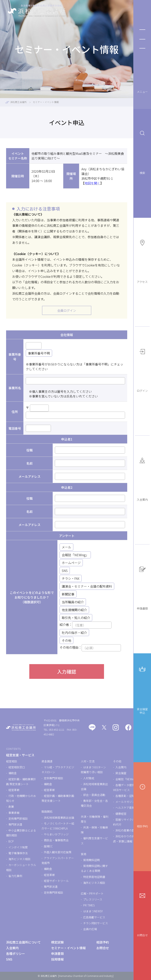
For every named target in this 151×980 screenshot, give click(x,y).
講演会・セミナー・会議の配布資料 (87, 586)
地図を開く (92, 183)
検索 (142, 152)
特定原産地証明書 (94, 877)
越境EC (48, 846)
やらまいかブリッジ (56, 834)
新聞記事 (68, 594)
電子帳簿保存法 (18, 853)
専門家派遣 (15, 824)
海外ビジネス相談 (19, 859)
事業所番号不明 (39, 353)
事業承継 (14, 813)
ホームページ (71, 563)
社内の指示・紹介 (74, 633)
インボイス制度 (18, 847)
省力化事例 (15, 876)
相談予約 (142, 805)
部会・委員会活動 (94, 795)
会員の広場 (90, 929)
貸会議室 (121, 773)
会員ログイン (67, 310)
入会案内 (142, 479)
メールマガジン (125, 802)
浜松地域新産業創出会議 (59, 818)
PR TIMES (89, 905)
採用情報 (57, 959)
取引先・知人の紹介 (76, 618)
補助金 (13, 773)
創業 (11, 807)
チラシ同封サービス (96, 923)
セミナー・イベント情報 (68, 948)
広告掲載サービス (94, 917)
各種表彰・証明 (125, 796)
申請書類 (142, 588)
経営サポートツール (56, 881)
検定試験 (57, 942)
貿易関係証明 (91, 860)
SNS (65, 571)
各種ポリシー (16, 954)
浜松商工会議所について (23, 942)
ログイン (142, 370)
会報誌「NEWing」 (75, 555)
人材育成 (89, 778)
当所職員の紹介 (73, 602)
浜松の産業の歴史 (126, 830)
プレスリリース (93, 899)
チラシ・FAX (71, 578)
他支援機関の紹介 (74, 610)
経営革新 (14, 790)
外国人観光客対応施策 (58, 852)
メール (66, 547)
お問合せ (142, 914)
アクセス (142, 261)
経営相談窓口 (17, 767)
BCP (11, 841)
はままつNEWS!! (93, 911)
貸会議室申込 (142, 690)
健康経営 (121, 814)
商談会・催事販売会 (56, 840)
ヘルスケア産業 (125, 808)
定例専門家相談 (18, 819)
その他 (66, 640)
